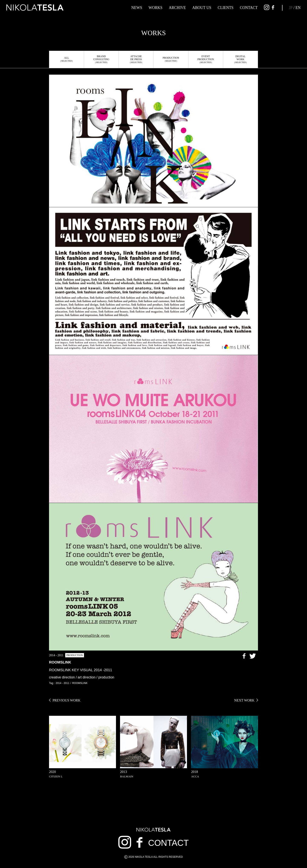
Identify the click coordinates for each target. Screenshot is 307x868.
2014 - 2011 (62, 683)
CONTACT (249, 8)
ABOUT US (202, 8)
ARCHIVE (177, 8)
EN (298, 8)
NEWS (137, 8)
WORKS (156, 8)
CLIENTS (226, 8)
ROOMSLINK (80, 683)
